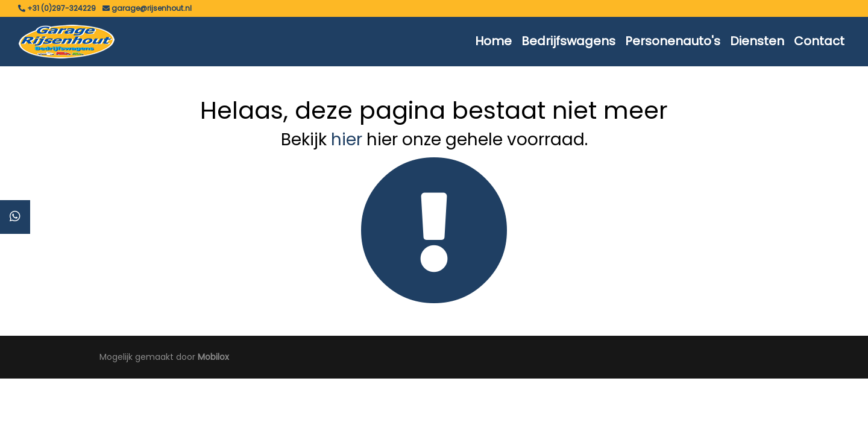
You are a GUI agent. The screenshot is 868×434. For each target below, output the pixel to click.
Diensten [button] (757, 41)
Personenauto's (673, 41)
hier (347, 140)
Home (493, 41)
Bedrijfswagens (568, 41)
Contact (819, 41)
